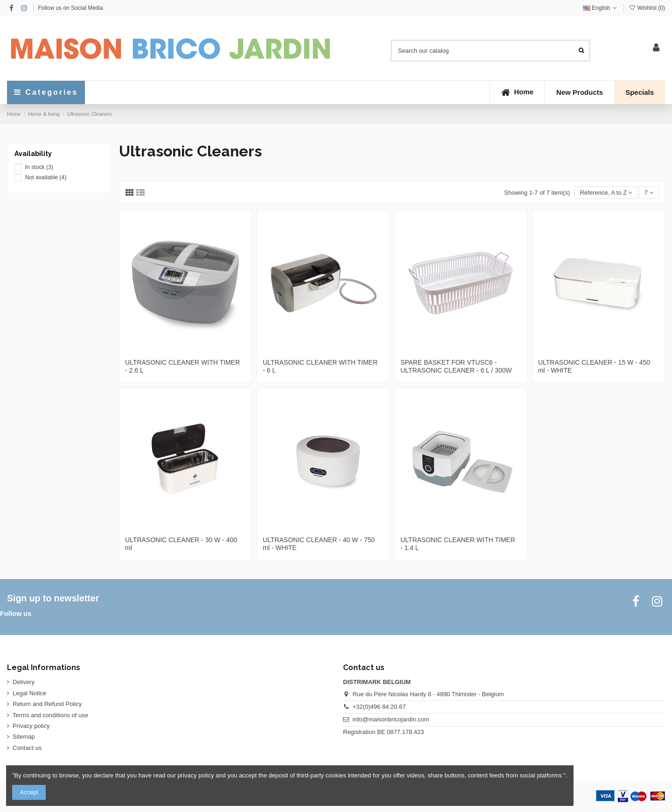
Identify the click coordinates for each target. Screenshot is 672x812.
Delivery (24, 682)
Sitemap (24, 737)
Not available (46, 177)
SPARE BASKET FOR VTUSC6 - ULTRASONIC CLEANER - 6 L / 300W (456, 366)
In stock (39, 167)
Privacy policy (31, 726)
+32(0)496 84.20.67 (379, 707)
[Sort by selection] (606, 193)
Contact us (27, 748)
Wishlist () (647, 8)
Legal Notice (29, 693)
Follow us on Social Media (70, 8)
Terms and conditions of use (50, 715)
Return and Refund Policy (47, 704)
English (601, 8)
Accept (29, 792)
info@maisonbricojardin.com (391, 719)
